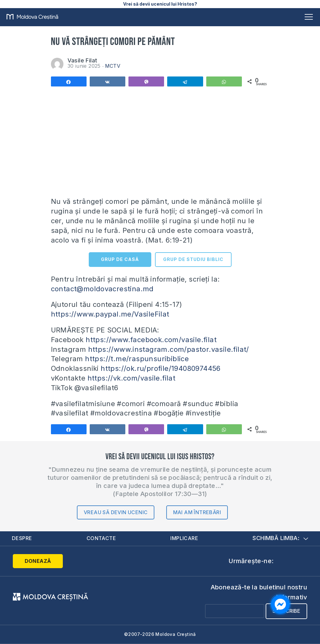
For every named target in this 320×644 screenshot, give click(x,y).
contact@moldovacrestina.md (102, 289)
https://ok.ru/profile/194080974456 (161, 368)
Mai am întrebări (197, 512)
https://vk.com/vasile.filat (132, 378)
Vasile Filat (82, 60)
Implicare (184, 538)
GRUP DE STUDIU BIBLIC (193, 259)
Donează (38, 561)
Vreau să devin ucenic (116, 512)
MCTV (113, 66)
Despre (22, 538)
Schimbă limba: (280, 538)
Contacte (101, 538)
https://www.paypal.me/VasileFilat (110, 314)
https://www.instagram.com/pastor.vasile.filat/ (169, 349)
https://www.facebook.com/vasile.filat (151, 340)
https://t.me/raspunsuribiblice (137, 359)
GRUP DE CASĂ (120, 259)
